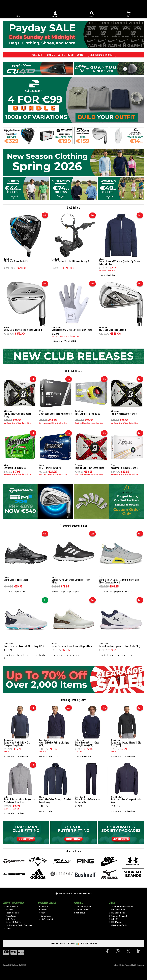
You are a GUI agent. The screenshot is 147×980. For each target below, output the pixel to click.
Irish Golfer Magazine (82, 906)
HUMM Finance (115, 922)
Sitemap (7, 928)
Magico (122, 965)
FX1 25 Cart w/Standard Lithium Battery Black (72, 261)
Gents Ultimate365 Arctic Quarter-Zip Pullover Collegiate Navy (120, 263)
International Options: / (74, 944)
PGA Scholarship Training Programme (18, 925)
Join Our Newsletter (46, 919)
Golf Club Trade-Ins (117, 910)
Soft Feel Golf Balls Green (15, 468)
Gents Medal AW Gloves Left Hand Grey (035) (72, 330)
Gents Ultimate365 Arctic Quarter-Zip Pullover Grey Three (19, 801)
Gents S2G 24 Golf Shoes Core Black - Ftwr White (71, 581)
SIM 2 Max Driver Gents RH (16, 261)
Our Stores (8, 910)
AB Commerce (139, 965)
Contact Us (44, 906)
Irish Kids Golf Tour (82, 910)
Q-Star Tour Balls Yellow (50, 468)
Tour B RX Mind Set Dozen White (89, 468)
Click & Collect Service (118, 925)
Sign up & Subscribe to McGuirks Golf (73, 893)
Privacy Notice (10, 916)
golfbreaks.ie (80, 913)
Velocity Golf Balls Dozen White (125, 468)
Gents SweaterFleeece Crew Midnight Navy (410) (87, 744)
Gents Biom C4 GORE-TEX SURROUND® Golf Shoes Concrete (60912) (119, 581)
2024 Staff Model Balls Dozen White (55, 414)
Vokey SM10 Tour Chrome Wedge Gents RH (23, 330)
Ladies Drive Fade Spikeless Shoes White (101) (120, 646)
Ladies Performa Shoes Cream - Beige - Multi (72, 646)
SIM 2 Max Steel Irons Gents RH (113, 330)
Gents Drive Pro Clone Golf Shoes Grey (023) (24, 646)
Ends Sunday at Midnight (102, 55)
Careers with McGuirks (12, 922)
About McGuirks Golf (11, 906)
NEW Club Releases (117, 913)
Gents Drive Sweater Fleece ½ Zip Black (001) (126, 744)
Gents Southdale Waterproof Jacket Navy (126, 801)
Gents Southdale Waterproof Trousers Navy (88, 801)
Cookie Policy (9, 919)
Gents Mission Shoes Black (16, 580)
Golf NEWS (114, 919)
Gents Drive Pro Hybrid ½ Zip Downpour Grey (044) (17, 744)
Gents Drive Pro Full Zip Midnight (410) (54, 744)
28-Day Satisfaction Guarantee (121, 906)
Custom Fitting (45, 916)
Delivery (43, 910)
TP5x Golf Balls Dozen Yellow (88, 414)
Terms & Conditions (11, 913)
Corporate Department (118, 916)
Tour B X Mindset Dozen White (124, 414)
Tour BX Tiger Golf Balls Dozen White (17, 415)
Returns (42, 913)
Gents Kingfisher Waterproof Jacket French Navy (55, 801)
